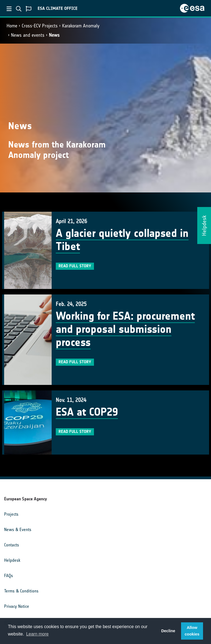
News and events (28, 35)
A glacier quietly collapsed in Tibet (122, 240)
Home (12, 26)
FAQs (9, 576)
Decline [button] (168, 631)
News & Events (18, 530)
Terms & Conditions (21, 591)
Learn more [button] (37, 634)
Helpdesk (12, 560)
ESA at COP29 (87, 412)
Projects (11, 514)
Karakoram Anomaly (81, 26)
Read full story (75, 266)
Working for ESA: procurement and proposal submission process (125, 329)
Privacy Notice (17, 606)
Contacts (12, 545)
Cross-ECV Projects (40, 26)
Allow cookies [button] (192, 631)
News (54, 35)
